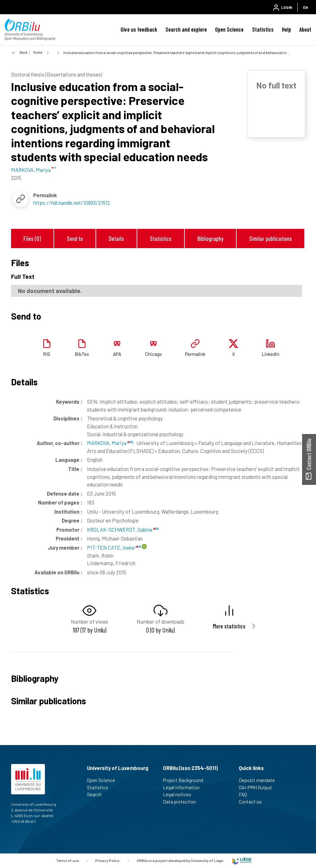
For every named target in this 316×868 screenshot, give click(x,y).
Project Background (186, 780)
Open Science (229, 29)
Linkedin (270, 354)
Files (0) (32, 238)
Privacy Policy (107, 860)
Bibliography (210, 238)
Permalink (195, 354)
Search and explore (186, 29)
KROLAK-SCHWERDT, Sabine (123, 529)
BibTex (82, 354)
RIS (47, 354)
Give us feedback (139, 29)
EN (305, 7)
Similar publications (271, 238)
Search (97, 794)
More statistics (229, 626)
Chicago (154, 354)
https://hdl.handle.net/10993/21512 (72, 203)
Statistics (263, 29)
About (305, 29)
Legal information (184, 787)
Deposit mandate (260, 780)
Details (116, 238)
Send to (75, 238)
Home (38, 52)
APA (117, 354)
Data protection (182, 802)
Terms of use (67, 860)
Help (286, 29)
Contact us (253, 802)
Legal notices (180, 794)
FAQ (246, 794)
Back (24, 52)
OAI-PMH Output (258, 787)
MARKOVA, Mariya (110, 443)
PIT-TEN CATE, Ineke (114, 547)
